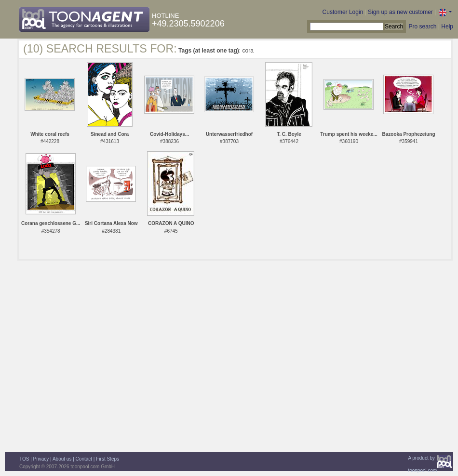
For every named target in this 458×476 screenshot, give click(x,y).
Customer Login (343, 12)
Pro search (422, 26)
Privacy (41, 459)
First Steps (108, 459)
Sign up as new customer (400, 12)
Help (447, 26)
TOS (24, 459)
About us (62, 459)
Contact (84, 459)
